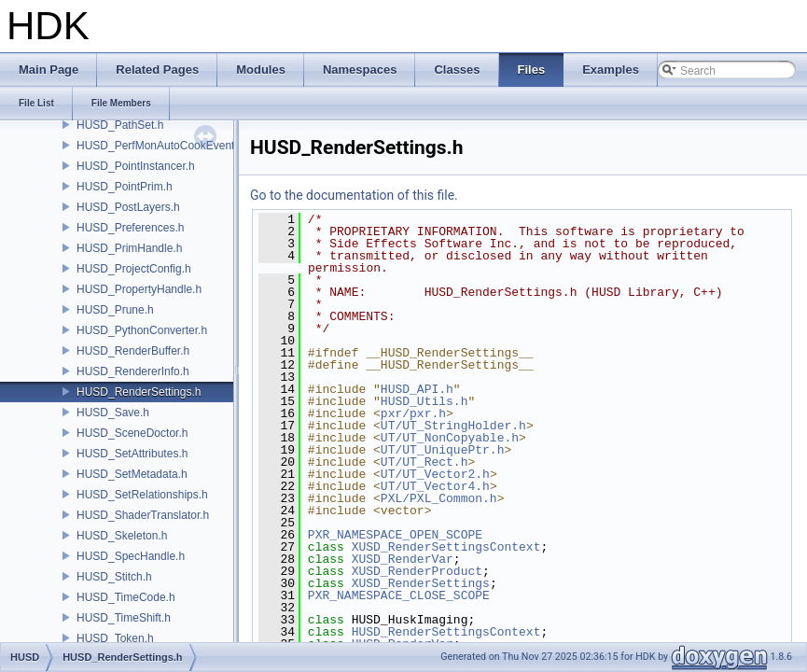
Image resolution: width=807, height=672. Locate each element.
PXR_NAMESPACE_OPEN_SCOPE (395, 535)
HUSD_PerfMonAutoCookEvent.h (160, 146)
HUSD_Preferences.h (130, 228)
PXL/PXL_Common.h (439, 498)
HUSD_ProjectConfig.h (134, 269)
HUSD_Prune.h (115, 310)
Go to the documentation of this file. (354, 195)
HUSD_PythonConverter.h (142, 330)
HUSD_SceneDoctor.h (132, 433)
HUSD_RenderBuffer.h (133, 351)
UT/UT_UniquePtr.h (443, 450)
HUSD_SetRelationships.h (142, 495)
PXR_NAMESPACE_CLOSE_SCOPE (399, 595)
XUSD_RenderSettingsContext (446, 547)
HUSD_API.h (417, 389)
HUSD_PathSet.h (120, 125)
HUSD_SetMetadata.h (132, 474)
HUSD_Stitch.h (114, 577)
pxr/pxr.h (413, 413)
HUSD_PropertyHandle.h (139, 289)
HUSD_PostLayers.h (128, 207)
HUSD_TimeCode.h (126, 597)
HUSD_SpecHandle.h (131, 556)
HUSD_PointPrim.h (125, 187)
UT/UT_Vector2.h (435, 474)
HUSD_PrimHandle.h (129, 248)
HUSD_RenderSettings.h (139, 392)
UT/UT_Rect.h (424, 462)
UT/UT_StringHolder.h (453, 426)
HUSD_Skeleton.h (122, 536)
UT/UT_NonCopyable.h (450, 438)
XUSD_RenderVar (403, 559)
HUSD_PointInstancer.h (136, 166)
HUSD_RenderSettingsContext (446, 632)
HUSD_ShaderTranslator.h (143, 515)
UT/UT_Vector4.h (435, 486)
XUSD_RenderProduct (417, 571)
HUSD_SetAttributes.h (132, 454)
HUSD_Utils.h (424, 401)
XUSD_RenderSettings (421, 583)
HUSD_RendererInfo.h (133, 371)
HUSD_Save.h (113, 413)
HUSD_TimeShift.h (124, 618)
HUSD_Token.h (115, 638)
